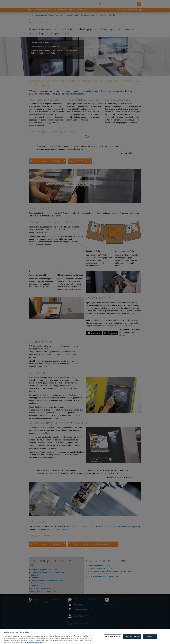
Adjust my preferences (112, 641)
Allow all (150, 641)
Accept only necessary (132, 641)
